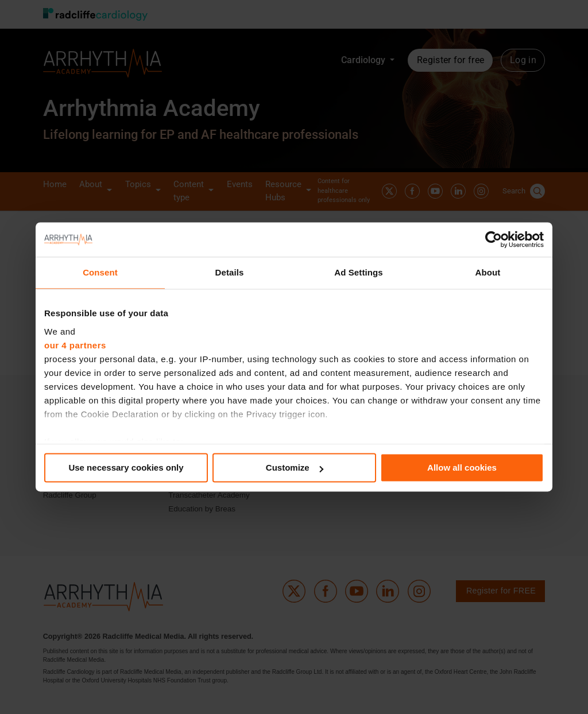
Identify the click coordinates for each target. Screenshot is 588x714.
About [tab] (488, 272)
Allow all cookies (462, 467)
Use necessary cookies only (126, 467)
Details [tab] (230, 272)
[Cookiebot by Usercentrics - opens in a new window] (494, 239)
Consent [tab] (100, 272)
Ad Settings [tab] (358, 272)
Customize (295, 467)
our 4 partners (75, 345)
